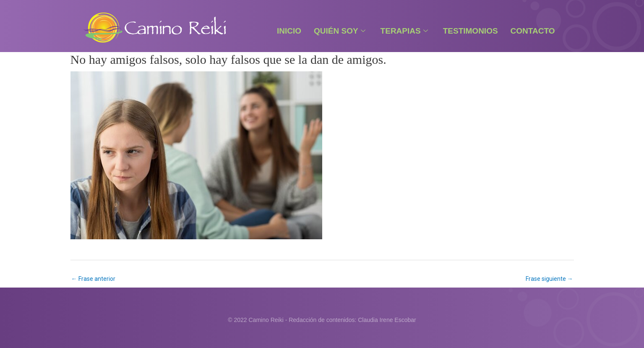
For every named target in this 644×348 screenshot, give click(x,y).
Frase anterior (93, 279)
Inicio (289, 31)
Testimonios (471, 31)
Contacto (533, 31)
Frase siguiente (549, 279)
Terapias (404, 31)
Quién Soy (340, 31)
